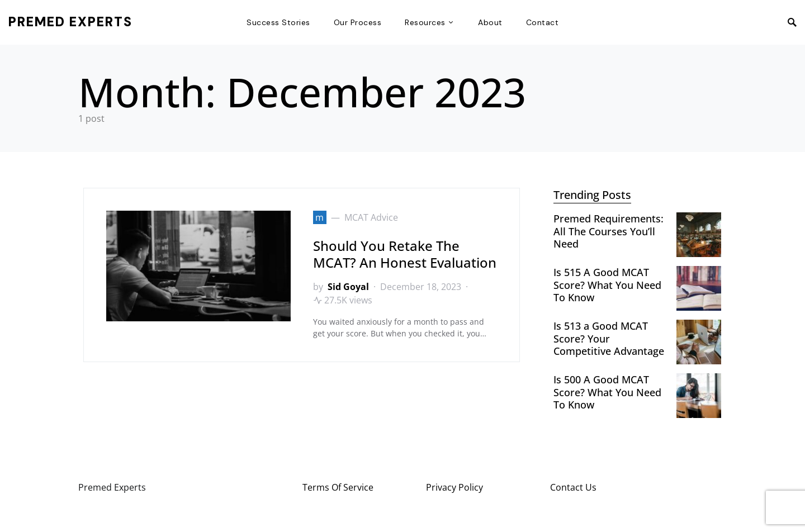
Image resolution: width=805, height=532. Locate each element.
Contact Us (573, 487)
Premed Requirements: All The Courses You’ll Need (609, 231)
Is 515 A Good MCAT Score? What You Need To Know (607, 285)
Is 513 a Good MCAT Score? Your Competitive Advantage (609, 338)
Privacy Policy (454, 487)
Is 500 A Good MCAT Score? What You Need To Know (607, 392)
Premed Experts (70, 22)
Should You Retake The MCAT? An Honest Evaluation (405, 254)
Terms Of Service (338, 487)
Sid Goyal (348, 287)
